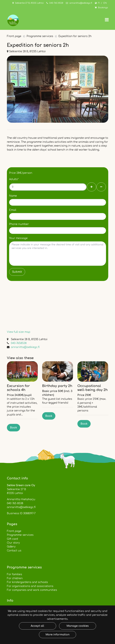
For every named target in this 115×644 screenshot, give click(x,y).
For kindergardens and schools (28, 582)
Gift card (12, 539)
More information (57, 635)
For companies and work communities (32, 590)
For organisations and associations (30, 586)
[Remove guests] (101, 187)
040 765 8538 (56, 3)
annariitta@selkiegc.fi (81, 3)
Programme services (40, 36)
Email (13, 210)
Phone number (19, 224)
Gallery (11, 547)
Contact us (14, 551)
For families (14, 574)
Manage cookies (78, 626)
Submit (17, 272)
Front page (14, 36)
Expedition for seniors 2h (75, 36)
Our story (13, 543)
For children (15, 578)
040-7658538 (19, 343)
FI (99, 3)
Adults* (14, 179)
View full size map (19, 332)
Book (13, 428)
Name (13, 196)
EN (105, 3)
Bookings (103, 8)
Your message (18, 238)
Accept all (37, 626)
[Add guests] (92, 187)
